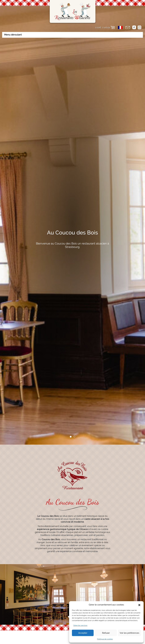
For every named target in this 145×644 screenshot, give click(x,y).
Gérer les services (80, 625)
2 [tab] (74, 461)
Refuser (106, 633)
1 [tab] (71, 461)
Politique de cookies (105, 639)
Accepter (83, 633)
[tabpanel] (72, 235)
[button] (139, 605)
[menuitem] (120, 28)
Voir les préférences (129, 633)
